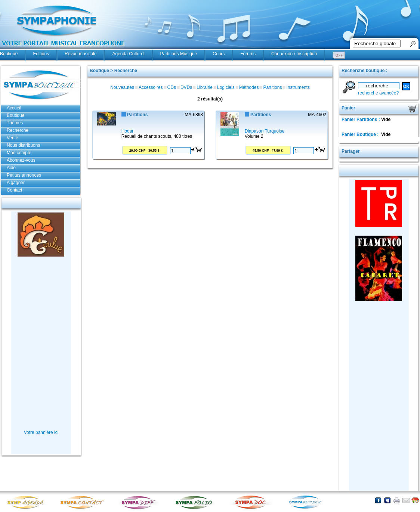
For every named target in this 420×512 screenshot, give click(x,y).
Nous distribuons (23, 145)
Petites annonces (24, 175)
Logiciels (226, 87)
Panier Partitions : (361, 120)
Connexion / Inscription (294, 54)
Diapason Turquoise (265, 131)
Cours (219, 54)
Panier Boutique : (361, 134)
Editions (41, 54)
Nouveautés (122, 87)
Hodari (128, 131)
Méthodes (249, 87)
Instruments (298, 87)
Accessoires (151, 87)
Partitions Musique (179, 54)
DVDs (186, 87)
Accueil (14, 108)
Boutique (9, 54)
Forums (248, 54)
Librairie (205, 87)
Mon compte (19, 153)
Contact (14, 190)
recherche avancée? (378, 93)
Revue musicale (81, 54)
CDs (172, 87)
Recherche (18, 130)
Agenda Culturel (128, 54)
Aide (11, 168)
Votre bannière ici (41, 432)
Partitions (272, 87)
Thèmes (15, 123)
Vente (13, 138)
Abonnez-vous (21, 160)
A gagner (16, 183)
